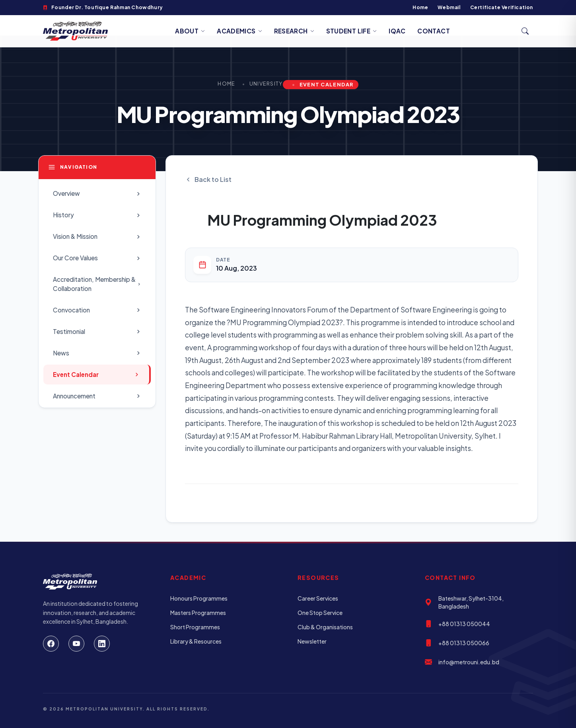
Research (294, 31)
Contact (434, 31)
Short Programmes (195, 627)
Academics (239, 31)
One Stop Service (320, 613)
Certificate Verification (502, 7)
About (190, 31)
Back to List (208, 179)
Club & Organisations (325, 627)
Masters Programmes (198, 613)
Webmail (449, 7)
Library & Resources (196, 641)
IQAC (397, 31)
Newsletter (312, 641)
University (266, 84)
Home (420, 7)
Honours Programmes (199, 598)
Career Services (318, 598)
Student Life (352, 31)
